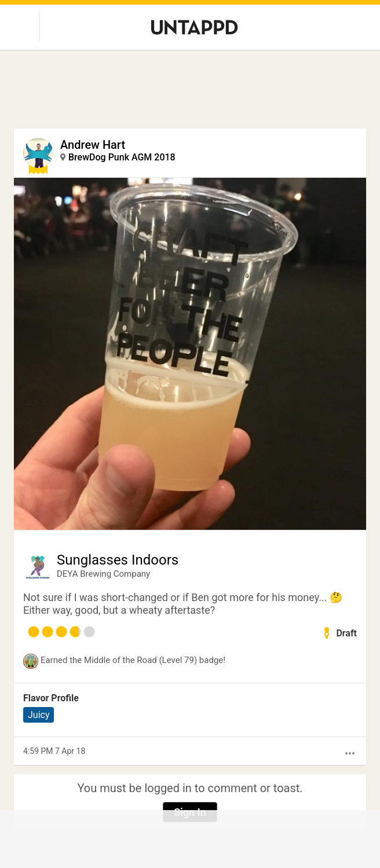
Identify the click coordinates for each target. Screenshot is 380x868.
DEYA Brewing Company (103, 574)
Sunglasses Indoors (118, 560)
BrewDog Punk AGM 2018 (122, 157)
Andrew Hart (93, 145)
